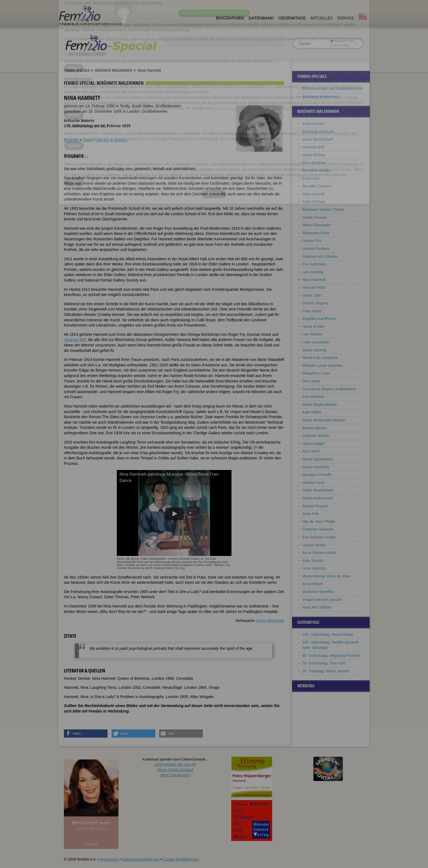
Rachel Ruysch (315, 506)
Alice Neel (311, 451)
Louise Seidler (314, 545)
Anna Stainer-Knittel (319, 553)
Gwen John (312, 295)
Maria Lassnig (314, 350)
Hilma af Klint (313, 327)
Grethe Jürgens (315, 303)
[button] (86, 734)
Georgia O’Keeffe (317, 475)
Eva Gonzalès (314, 264)
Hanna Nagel (313, 444)
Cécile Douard (314, 217)
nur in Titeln (340, 45)
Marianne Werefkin (318, 592)
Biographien (230, 18)
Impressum (109, 859)
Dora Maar (311, 381)
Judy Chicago (314, 202)
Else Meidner (313, 397)
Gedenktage (292, 18)
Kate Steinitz (313, 561)
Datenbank (261, 18)
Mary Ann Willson (317, 607)
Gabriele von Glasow (320, 256)
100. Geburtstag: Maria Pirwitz (328, 634)
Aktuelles (321, 18)
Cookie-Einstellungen (181, 859)
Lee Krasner (313, 334)
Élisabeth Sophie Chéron (323, 209)
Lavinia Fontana (316, 249)
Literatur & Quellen (112, 140)
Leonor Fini (312, 241)
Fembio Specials (77, 70)
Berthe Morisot (315, 428)
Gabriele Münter (316, 436)
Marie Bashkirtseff (317, 139)
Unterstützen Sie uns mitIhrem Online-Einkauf (175, 770)
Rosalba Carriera (317, 186)
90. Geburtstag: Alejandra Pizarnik (331, 656)
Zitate (87, 140)
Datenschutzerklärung (141, 859)
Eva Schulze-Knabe (319, 537)
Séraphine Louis (316, 373)
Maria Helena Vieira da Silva (326, 576)
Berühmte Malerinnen (114, 70)
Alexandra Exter (316, 233)
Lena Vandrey (314, 568)
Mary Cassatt (313, 194)
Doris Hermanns (270, 621)
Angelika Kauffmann (319, 319)
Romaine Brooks (316, 170)
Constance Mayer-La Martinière (329, 389)
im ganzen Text (342, 41)
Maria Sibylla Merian (319, 405)
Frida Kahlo (312, 311)
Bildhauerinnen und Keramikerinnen (333, 89)
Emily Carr (311, 178)
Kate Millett (312, 412)
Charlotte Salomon (318, 529)
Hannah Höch (314, 288)
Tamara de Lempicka (320, 358)
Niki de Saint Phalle (319, 522)
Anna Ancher (313, 124)
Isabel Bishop (314, 155)
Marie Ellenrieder (317, 225)
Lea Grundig (313, 272)
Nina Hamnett (314, 280)
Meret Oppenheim (317, 459)
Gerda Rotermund (317, 498)
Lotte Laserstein (316, 342)
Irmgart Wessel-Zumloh (322, 600)
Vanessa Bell (75, 340)
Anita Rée (310, 514)
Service (345, 18)
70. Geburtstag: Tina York (324, 663)
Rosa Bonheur (314, 163)
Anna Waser (313, 584)
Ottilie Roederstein (318, 490)
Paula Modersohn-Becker (324, 420)
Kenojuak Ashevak (318, 131)
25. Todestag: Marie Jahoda (326, 671)
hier (182, 568)
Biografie (71, 140)
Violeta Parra (313, 483)
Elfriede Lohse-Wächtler (323, 366)
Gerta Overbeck (316, 467)
